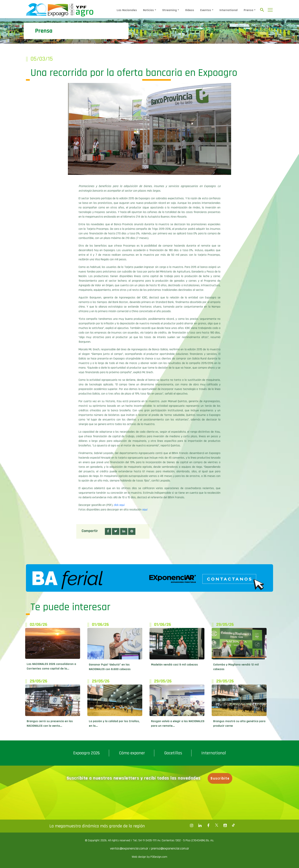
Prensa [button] (248, 10)
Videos (190, 10)
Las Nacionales (127, 10)
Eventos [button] (206, 10)
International (229, 10)
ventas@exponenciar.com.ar (130, 848)
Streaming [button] (170, 10)
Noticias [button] (148, 10)
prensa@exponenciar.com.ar (170, 848)
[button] (108, 531)
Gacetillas (173, 753)
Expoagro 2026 (86, 753)
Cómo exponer (132, 753)
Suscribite (220, 778)
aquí (145, 510)
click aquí (119, 505)
